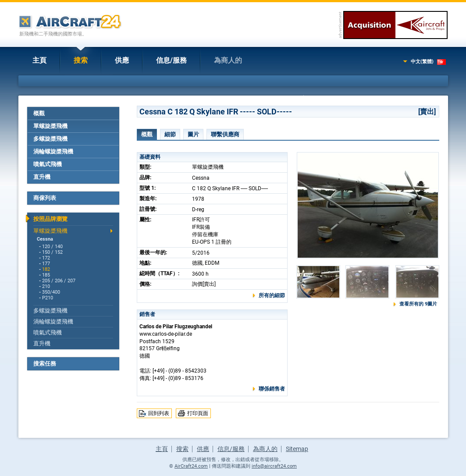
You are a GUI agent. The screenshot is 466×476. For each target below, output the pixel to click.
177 (46, 264)
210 (46, 286)
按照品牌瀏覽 (50, 219)
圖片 (193, 134)
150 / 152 (52, 252)
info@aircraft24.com (274, 466)
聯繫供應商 (225, 134)
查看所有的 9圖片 (418, 304)
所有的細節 (272, 295)
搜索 (81, 60)
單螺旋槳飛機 (50, 126)
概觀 (39, 113)
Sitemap (297, 449)
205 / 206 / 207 (59, 281)
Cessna (45, 239)
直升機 (42, 177)
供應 (122, 60)
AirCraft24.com (191, 466)
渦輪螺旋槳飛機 (53, 151)
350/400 (51, 292)
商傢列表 (45, 198)
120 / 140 (52, 247)
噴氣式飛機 (48, 164)
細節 (170, 134)
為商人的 (228, 60)
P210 (48, 298)
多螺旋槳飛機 (50, 139)
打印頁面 (198, 413)
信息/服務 (171, 60)
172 (46, 258)
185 (46, 275)
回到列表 (159, 413)
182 (46, 269)
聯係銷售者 (272, 389)
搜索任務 (45, 364)
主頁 (39, 60)
